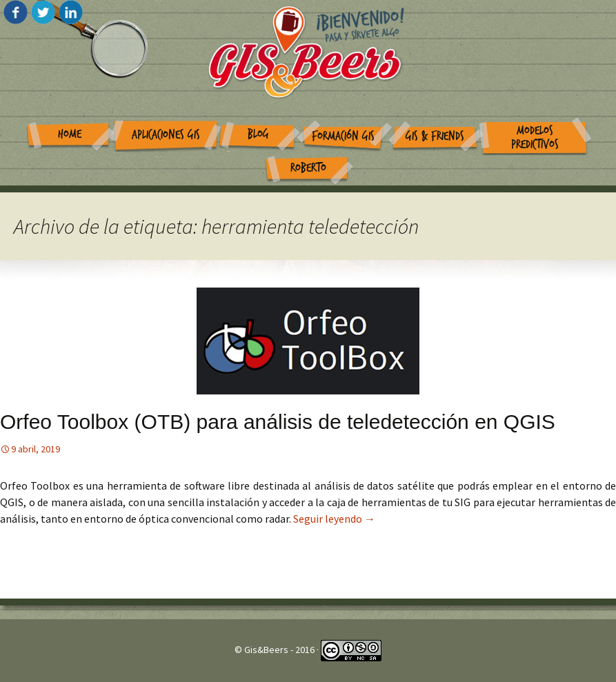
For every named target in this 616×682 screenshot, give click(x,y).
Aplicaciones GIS (166, 135)
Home (70, 134)
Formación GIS (343, 136)
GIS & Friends (435, 136)
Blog (258, 134)
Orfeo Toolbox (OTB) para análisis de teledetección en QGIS (278, 422)
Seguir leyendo (334, 519)
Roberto (308, 168)
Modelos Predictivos (535, 138)
